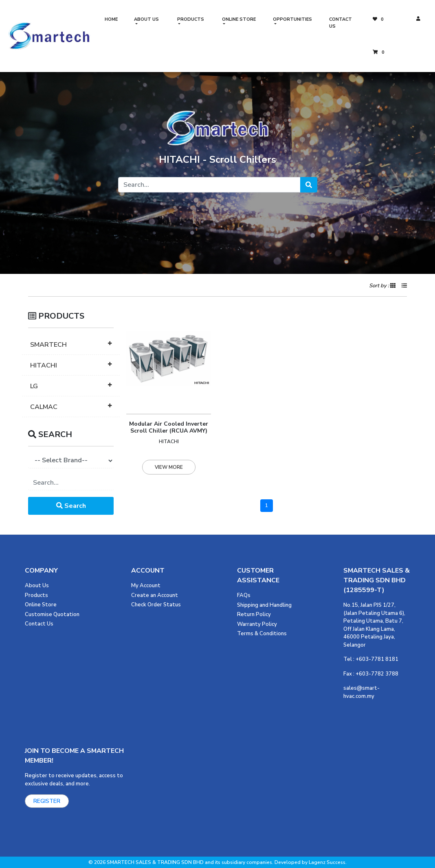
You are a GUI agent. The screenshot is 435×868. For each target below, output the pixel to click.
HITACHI (44, 365)
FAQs (244, 595)
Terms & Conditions (262, 634)
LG (34, 386)
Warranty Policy (257, 624)
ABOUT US (146, 19)
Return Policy (254, 614)
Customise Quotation (52, 614)
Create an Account (155, 595)
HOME (111, 19)
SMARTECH (48, 345)
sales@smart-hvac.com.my (361, 692)
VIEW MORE (169, 467)
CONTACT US (341, 23)
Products (36, 595)
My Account (146, 586)
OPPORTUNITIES (292, 19)
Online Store (41, 605)
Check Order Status (156, 605)
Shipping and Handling (264, 605)
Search (71, 506)
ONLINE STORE (239, 19)
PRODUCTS (191, 19)
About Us (37, 586)
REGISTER (47, 801)
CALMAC (44, 407)
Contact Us (39, 624)
